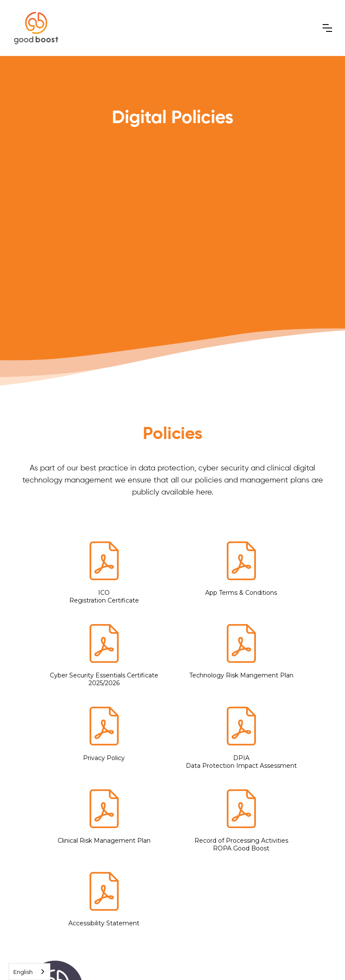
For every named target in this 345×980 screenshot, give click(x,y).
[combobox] (29, 972)
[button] (327, 28)
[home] (36, 28)
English (23, 972)
